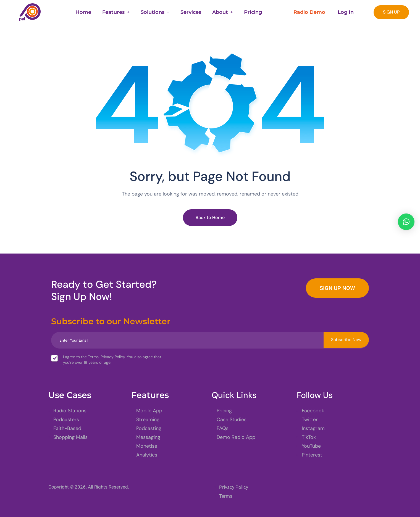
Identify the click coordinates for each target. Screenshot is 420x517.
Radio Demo (309, 12)
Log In (346, 12)
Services (191, 12)
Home (83, 12)
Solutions (153, 12)
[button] (406, 222)
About (220, 12)
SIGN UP (391, 12)
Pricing (253, 12)
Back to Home (210, 217)
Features (113, 12)
